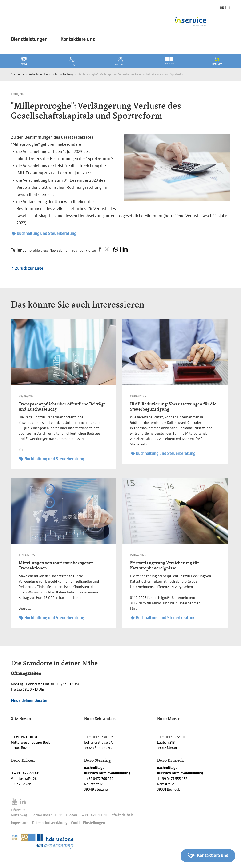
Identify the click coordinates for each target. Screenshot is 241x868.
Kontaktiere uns (78, 40)
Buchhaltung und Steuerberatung (44, 234)
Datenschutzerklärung (50, 823)
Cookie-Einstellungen (88, 823)
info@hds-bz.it (122, 815)
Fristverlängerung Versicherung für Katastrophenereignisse (165, 565)
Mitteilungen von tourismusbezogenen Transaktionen (56, 565)
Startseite (18, 74)
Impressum (20, 823)
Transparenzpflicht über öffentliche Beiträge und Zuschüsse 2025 (62, 406)
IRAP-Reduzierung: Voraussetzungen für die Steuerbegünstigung (173, 406)
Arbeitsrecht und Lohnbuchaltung (51, 74)
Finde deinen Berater (29, 701)
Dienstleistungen (29, 40)
